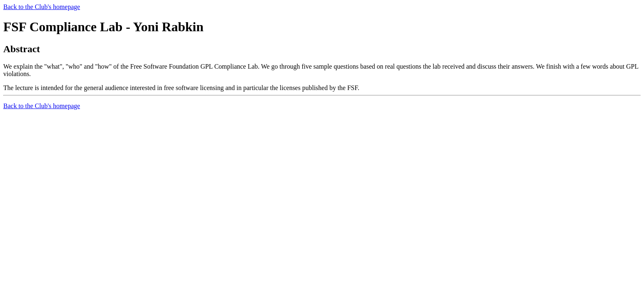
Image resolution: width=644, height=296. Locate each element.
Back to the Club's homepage (42, 7)
